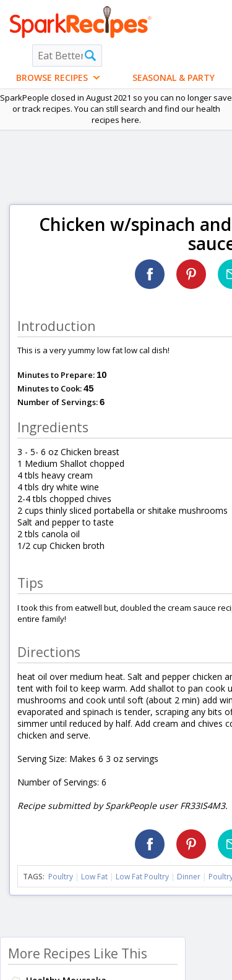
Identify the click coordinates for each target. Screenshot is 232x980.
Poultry (61, 877)
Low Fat (94, 877)
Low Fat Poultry (142, 877)
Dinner (189, 877)
